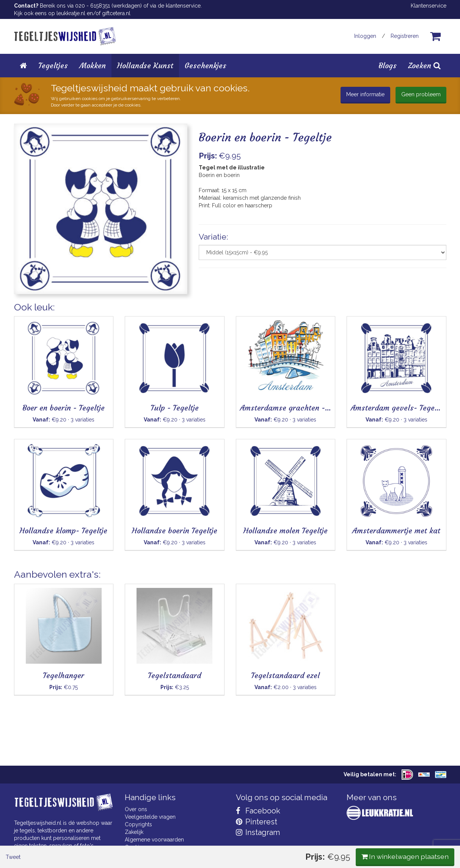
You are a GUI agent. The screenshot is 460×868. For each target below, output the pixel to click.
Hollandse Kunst (145, 65)
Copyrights (138, 824)
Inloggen (365, 36)
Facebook (258, 811)
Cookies (135, 847)
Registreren (405, 36)
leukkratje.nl (71, 13)
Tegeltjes (53, 65)
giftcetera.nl (116, 13)
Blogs (388, 65)
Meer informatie (365, 94)
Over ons (136, 809)
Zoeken (424, 65)
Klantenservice (429, 6)
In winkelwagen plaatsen (390, 314)
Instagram (258, 832)
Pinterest (257, 822)
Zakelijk (134, 832)
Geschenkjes (206, 65)
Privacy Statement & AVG (155, 855)
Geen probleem (421, 94)
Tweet (27, 314)
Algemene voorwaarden (154, 840)
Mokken (93, 65)
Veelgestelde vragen (150, 817)
